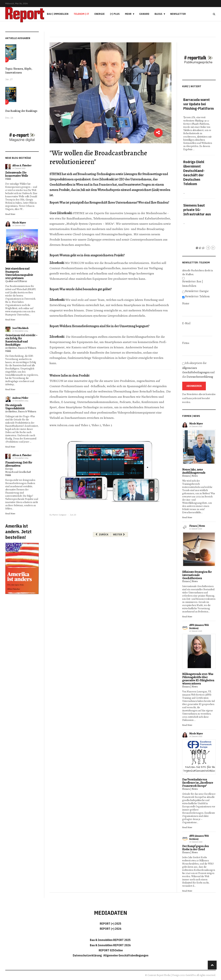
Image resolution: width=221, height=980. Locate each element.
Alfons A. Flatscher (22, 166)
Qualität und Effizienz (16, 281)
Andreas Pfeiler (20, 398)
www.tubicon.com (62, 425)
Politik (8, 179)
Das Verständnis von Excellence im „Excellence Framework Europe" (198, 783)
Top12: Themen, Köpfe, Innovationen (19, 71)
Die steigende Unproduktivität (15, 407)
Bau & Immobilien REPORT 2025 (110, 940)
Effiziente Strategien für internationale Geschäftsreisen (197, 575)
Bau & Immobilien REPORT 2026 (110, 945)
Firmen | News (190, 476)
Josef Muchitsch (20, 328)
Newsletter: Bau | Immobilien (193, 284)
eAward (144, 14)
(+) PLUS (115, 14)
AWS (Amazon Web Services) (199, 627)
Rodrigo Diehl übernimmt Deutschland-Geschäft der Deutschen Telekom (194, 173)
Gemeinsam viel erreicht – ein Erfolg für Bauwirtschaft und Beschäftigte (21, 340)
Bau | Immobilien (58, 14)
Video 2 (96, 425)
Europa (9, 469)
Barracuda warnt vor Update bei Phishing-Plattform (199, 104)
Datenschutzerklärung (200, 377)
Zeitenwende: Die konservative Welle (17, 174)
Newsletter (178, 14)
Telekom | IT (81, 14)
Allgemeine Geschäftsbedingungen (126, 955)
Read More (10, 214)
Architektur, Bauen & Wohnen (21, 348)
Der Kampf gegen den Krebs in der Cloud (195, 848)
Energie (100, 14)
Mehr (128, 14)
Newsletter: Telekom (197, 296)
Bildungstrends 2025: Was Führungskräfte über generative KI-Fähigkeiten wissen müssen (198, 679)
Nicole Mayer (19, 223)
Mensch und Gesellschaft (18, 472)
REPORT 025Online (111, 950)
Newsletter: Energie (197, 291)
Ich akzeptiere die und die (198, 370)
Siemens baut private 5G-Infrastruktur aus (197, 210)
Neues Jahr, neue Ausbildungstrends (194, 471)
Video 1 (85, 425)
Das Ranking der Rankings (21, 111)
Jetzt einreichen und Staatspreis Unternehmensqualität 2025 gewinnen (19, 273)
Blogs (158, 14)
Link (155, 190)
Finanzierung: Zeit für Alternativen (19, 464)
